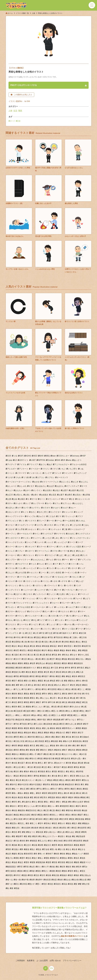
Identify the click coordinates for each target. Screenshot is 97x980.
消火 (49, 772)
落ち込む (71, 832)
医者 (40, 668)
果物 (23, 750)
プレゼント (12, 607)
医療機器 (11, 668)
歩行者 (10, 759)
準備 (37, 776)
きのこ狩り (43, 512)
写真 (55, 655)
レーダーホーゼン (23, 629)
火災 (61, 776)
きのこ (33, 512)
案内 (52, 750)
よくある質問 (42, 961)
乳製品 (38, 637)
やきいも (19, 620)
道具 (77, 858)
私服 (66, 802)
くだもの (52, 516)
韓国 (31, 875)
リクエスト (12, 624)
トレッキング (62, 568)
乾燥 (45, 637)
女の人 (59, 685)
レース (10, 629)
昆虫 (48, 741)
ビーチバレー (69, 590)
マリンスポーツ (33, 616)
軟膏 (57, 854)
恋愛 (77, 711)
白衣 (86, 793)
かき (73, 499)
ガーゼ (34, 499)
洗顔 (65, 767)
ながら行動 (22, 573)
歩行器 (84, 754)
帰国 (27, 702)
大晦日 (39, 685)
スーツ (72, 542)
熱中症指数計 (37, 785)
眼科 (72, 797)
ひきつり (19, 594)
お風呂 (22, 499)
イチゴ (55, 469)
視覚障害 (79, 841)
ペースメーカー (39, 607)
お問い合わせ (55, 961)
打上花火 (39, 724)
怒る (49, 711)
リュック (52, 624)
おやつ (28, 490)
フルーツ (55, 603)
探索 (60, 728)
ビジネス (29, 594)
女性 (74, 685)
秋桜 (88, 802)
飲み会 (68, 880)
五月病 (84, 637)
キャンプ (79, 512)
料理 (17, 737)
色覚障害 (83, 828)
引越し (48, 707)
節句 (79, 806)
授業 (27, 728)
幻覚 (66, 702)
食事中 (40, 880)
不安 (43, 633)
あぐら (43, 464)
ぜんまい (81, 551)
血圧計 (10, 841)
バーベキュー (34, 577)
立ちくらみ (30, 806)
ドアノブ (64, 564)
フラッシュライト (42, 603)
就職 (27, 698)
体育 (61, 646)
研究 (15, 802)
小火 (9, 698)
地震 (53, 681)
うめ (33, 477)
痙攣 (9, 793)
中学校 (10, 637)
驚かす (32, 884)
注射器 (38, 767)
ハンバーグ (41, 590)
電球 (71, 871)
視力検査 (59, 841)
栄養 (33, 750)
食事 (33, 880)
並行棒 (83, 633)
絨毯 (17, 815)
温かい (10, 776)
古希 (47, 672)
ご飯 (66, 529)
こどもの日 (76, 525)
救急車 (28, 733)
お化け (57, 490)
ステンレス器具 (74, 547)
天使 (46, 685)
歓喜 (47, 754)
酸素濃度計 (12, 867)
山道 (67, 698)
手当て (10, 724)
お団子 (65, 490)
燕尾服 (55, 785)
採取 (33, 728)
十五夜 (55, 668)
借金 (51, 650)
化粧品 (50, 663)
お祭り (36, 495)
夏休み (73, 681)
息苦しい (11, 715)
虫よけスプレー (51, 836)
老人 (87, 815)
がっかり (19, 503)
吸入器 (81, 672)
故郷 (15, 733)
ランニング (83, 620)
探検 (53, 728)
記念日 (28, 845)
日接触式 (85, 737)
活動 (83, 767)
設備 (35, 845)
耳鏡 (33, 819)
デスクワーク (23, 564)
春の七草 (68, 741)
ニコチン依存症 (55, 573)
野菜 (27, 867)
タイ (21, 555)
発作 (39, 793)
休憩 (9, 646)
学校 (39, 689)
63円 (21, 456)
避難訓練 (41, 862)
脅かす (62, 823)
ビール (10, 594)
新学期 (32, 737)
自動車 (36, 828)
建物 (29, 707)
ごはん (86, 525)
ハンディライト (14, 590)
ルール (69, 624)
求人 (41, 763)
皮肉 (15, 797)
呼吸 (17, 676)
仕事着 (66, 642)
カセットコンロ (83, 499)
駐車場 (24, 884)
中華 (25, 637)
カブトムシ (67, 503)
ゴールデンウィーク (25, 525)
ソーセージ (12, 555)
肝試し (22, 823)
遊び (35, 858)
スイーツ (11, 547)
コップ (59, 525)
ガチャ (10, 503)
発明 (46, 793)
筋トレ (52, 806)
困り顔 (28, 681)
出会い (32, 659)
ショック (50, 542)
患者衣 (28, 715)
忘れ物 (10, 711)
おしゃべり (12, 486)
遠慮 (15, 862)
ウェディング (81, 473)
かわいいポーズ (14, 512)
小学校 (79, 694)
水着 (15, 763)
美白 (69, 815)
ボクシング (22, 612)
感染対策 (21, 720)
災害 (74, 776)
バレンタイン (26, 586)
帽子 (39, 702)
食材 (61, 880)
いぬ (81, 469)
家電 (33, 694)
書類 (27, 746)
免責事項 (31, 961)
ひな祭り (62, 594)
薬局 (36, 836)
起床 (9, 854)
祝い (47, 802)
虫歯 (69, 836)
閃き (86, 867)
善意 (59, 676)
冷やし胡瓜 (84, 655)
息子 (89, 711)
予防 (51, 637)
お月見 (81, 490)
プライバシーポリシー (72, 961)
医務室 (58, 663)
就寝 (15, 698)
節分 (73, 806)
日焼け (10, 741)
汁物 (35, 763)
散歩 (53, 733)
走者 (75, 849)
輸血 (69, 854)
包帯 (33, 663)
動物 (9, 663)
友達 (29, 672)
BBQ (48, 456)
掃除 (21, 728)
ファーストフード (15, 599)
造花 (29, 858)
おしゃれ (23, 486)
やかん (10, 620)
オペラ (84, 486)
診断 (41, 845)
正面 (59, 754)
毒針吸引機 (50, 759)
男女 (62, 789)
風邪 (71, 875)
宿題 (39, 694)
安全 (69, 689)
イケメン (46, 469)
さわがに (71, 534)
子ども (18, 689)
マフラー (11, 616)
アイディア (12, 464)
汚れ (52, 763)
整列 (75, 733)
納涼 (59, 810)
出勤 (39, 659)
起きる (82, 849)
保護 (31, 650)
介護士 (46, 642)
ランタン (60, 620)
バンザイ (69, 586)
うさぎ (10, 477)
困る (35, 681)
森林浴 (59, 750)
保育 (17, 650)
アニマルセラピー (62, 464)
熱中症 (14, 785)
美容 (63, 815)
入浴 (31, 655)
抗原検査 (49, 724)
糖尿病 (22, 810)
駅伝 (17, 884)
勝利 (21, 663)
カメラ (26, 508)
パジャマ (11, 581)
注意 (45, 767)
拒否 (63, 724)
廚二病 (22, 707)
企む (79, 642)
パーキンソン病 (70, 573)
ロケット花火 (69, 629)
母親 (41, 759)
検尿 (86, 750)
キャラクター (56, 512)
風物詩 (64, 875)
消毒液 (42, 772)
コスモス (50, 525)
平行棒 (53, 702)
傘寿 (69, 650)
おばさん (60, 486)
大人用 (25, 685)
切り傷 (46, 659)
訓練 (15, 845)
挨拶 (9, 728)
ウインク (58, 473)
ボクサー (11, 612)
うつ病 (26, 477)
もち (88, 616)
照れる (86, 780)
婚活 (86, 685)
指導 (81, 724)
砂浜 (9, 802)
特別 (78, 785)
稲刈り (14, 806)
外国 (86, 681)
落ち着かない (51, 832)
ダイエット (30, 555)
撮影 (85, 728)
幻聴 (60, 702)
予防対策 (59, 637)
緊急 (41, 815)
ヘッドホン (60, 607)
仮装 (73, 642)
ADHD (28, 456)
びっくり (52, 594)
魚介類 (87, 884)
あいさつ (78, 460)
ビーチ (59, 590)
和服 (39, 676)
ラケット (51, 620)
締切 (47, 815)
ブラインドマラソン (24, 603)
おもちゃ (19, 490)
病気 (80, 789)
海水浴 (34, 772)
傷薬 (86, 650)
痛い (15, 793)
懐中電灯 (43, 720)
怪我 (63, 711)
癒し (33, 793)
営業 (9, 681)
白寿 (67, 793)
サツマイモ (60, 534)
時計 (9, 746)
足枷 (21, 854)
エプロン (51, 477)
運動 (47, 858)
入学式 (24, 655)
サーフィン (12, 534)
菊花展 (40, 832)
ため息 (77, 555)
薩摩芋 (20, 836)
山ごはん (46, 698)
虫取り (62, 836)
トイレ (81, 564)
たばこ (61, 555)
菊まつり (32, 832)
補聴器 (34, 841)
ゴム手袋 (21, 529)
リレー (61, 624)
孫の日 (62, 689)
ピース (51, 590)
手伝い (81, 720)
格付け (45, 750)
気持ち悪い (77, 759)
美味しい (55, 815)
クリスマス (32, 521)
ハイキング (47, 577)
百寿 (9, 797)
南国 (9, 672)
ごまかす (11, 529)
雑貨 (59, 871)
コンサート (43, 529)
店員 (86, 702)
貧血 (39, 849)
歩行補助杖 (20, 759)
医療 (71, 663)
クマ (60, 516)
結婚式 (10, 815)
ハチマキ (64, 581)
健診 (63, 650)
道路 (83, 858)
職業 (20, 111)
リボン (43, 624)
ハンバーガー (28, 590)
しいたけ (48, 538)
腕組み (87, 823)
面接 (25, 875)
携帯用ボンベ (69, 728)
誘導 (55, 845)
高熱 (71, 884)
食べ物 (18, 880)
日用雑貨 (40, 741)
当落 (55, 707)
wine (70, 460)
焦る (63, 780)
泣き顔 (18, 767)
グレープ (42, 521)
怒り (35, 711)
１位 (15, 456)
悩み (35, 715)
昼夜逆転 (78, 741)
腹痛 (9, 828)
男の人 (47, 789)
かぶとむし (79, 503)
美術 (75, 815)
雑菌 (53, 871)
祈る (35, 802)
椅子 (66, 750)
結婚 (85, 810)
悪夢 (65, 715)
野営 (21, 867)
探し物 (46, 728)
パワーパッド (52, 586)
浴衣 (17, 772)
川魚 (84, 698)
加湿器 (72, 659)
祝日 (53, 802)
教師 (47, 733)
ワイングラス (13, 633)
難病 (65, 871)
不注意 (50, 633)
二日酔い (75, 637)
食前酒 (48, 880)
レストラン (47, 629)
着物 (78, 797)
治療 (81, 763)
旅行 (59, 737)
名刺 (66, 672)
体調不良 (87, 646)
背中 (41, 823)
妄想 (80, 685)
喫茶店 (82, 676)
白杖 (80, 793)
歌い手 (34, 754)
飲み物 (76, 880)
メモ (70, 616)
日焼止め (31, 741)
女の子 (67, 685)
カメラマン (36, 508)
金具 (33, 867)
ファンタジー (52, 599)
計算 (9, 845)
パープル (23, 577)
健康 (57, 650)
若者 (19, 121)
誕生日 (48, 845)
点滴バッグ (42, 780)
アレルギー (12, 469)
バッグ (73, 581)
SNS (58, 460)
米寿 (85, 806)
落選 (79, 832)
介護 (39, 642)
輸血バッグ (78, 854)
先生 (9, 655)
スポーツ (31, 551)
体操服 (46, 646)
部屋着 (62, 862)
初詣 (59, 659)
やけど (28, 620)
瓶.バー (16, 789)
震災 (83, 871)
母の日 (34, 759)
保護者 (38, 650)
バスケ (20, 581)
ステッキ (62, 547)
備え (75, 650)
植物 (80, 750)
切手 (53, 659)
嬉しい (10, 689)
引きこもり (38, 707)
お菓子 (61, 495)
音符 (43, 875)
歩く (77, 754)
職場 (88, 819)
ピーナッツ (82, 590)
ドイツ (73, 564)
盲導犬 (45, 797)
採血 (39, 728)
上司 (37, 633)
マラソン (21, 616)
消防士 (62, 772)
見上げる (43, 841)
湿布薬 (24, 776)
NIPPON (42, 460)
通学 (23, 858)
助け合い (81, 659)
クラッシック (69, 516)
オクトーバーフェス (50, 482)
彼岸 (67, 707)
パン (61, 586)
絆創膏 (78, 810)
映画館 (55, 741)
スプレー (21, 551)
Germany (76, 456)
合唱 (60, 672)
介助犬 (32, 642)
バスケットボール (32, 581)
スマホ (55, 551)
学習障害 (53, 689)
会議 (27, 646)
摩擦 (79, 728)
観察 (87, 841)
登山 (61, 793)
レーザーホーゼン (81, 624)
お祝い (28, 495)
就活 (21, 698)
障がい (46, 871)
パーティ (83, 573)
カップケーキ (39, 503)
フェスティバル (66, 599)
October (51, 460)
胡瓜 (55, 823)
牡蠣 (62, 785)
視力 (51, 841)
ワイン (88, 629)
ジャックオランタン (16, 542)
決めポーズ (60, 763)
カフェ (57, 503)
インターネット (35, 473)
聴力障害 (65, 819)
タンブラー (12, 560)
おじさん (84, 482)
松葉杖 (10, 750)
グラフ (80, 516)
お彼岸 (73, 490)
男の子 (55, 789)
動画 (15, 663)
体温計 (54, 646)
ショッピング (61, 542)
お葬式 (69, 495)
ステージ (52, 547)
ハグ (83, 577)
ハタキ (55, 581)
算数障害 (65, 806)
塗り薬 (60, 681)
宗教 (75, 689)
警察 (9, 849)
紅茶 (47, 810)
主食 (31, 637)
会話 (21, 646)
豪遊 (27, 849)
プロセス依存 (25, 607)
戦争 (51, 720)
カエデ (66, 499)
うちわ (18, 477)
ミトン (45, 616)
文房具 (10, 737)
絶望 (35, 815)
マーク (55, 612)
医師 (65, 663)
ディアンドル (85, 560)
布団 (15, 702)
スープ (80, 542)
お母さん (19, 495)
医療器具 (79, 663)
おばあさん (41, 486)
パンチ (78, 586)
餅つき (10, 884)
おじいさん (66, 482)
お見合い (78, 495)
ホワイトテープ (35, 612)
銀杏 (69, 867)
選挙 (27, 862)
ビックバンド (40, 594)
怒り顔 (42, 711)
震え (77, 871)
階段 (39, 871)
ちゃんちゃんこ (39, 560)
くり (23, 521)
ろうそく (58, 629)
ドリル (20, 568)
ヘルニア (71, 607)
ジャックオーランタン (81, 538)
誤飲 (61, 845)
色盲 (75, 828)
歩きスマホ (68, 754)
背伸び (48, 823)
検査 (9, 754)
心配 (85, 707)
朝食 (53, 746)
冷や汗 (18, 659)
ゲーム (59, 521)
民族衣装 (67, 759)
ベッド (51, 607)
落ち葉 (62, 832)
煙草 (79, 780)
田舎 (34, 789)
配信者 (70, 862)
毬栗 (59, 759)
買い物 (54, 849)
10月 (9, 456)
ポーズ (12, 121)
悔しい (20, 715)
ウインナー (68, 473)
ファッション (30, 599)
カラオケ (46, 508)
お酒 (9, 499)
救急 (21, 733)
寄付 (46, 694)
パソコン (46, 581)
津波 (77, 767)
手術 (17, 724)
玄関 (9, 789)
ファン (41, 599)
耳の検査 (19, 819)
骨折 (45, 884)
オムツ (10, 490)
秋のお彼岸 (79, 802)
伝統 (33, 646)
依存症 (10, 650)
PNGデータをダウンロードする (24, 85)
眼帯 (66, 797)
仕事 (59, 642)
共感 (49, 655)
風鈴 (77, 875)
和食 (53, 676)
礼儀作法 (27, 802)
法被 (88, 763)
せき (74, 551)
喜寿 (75, 676)
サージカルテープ (77, 529)
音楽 (37, 875)
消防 (55, 772)
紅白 (41, 810)
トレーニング (31, 568)
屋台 (33, 698)
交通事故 (17, 642)
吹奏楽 (10, 676)
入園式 (16, 655)
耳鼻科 (40, 819)
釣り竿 (46, 867)
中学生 (18, 637)
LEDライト (24, 460)
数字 (69, 733)
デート (67, 560)
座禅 (15, 707)
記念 (21, 845)
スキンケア (32, 547)
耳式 (27, 819)
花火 (9, 832)
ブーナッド (84, 594)
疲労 (74, 789)
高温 (65, 884)
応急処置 (19, 711)
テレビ (41, 564)
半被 (62, 668)
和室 (33, 676)
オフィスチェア (73, 486)
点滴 (19, 780)
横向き (16, 754)
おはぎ (51, 486)
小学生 (87, 694)
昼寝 (86, 741)
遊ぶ (41, 858)
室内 (9, 694)
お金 (15, 499)
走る (69, 849)
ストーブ (87, 547)
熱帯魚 (47, 785)
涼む (74, 772)
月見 (33, 746)
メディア (62, 616)
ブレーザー (66, 603)
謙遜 (77, 845)
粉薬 (15, 810)
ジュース (40, 542)
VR (64, 460)
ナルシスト (33, 573)
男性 (68, 789)
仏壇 (53, 642)
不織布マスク (67, 633)
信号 (45, 650)
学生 (45, 689)
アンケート (24, 469)
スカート (21, 547)
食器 (55, 880)
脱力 (75, 823)
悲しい (78, 715)
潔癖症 (44, 776)
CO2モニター (64, 456)
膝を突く (17, 828)
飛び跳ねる (86, 875)
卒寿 (68, 668)
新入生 (24, 737)
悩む (41, 715)
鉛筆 (63, 867)
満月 (31, 776)
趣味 (15, 854)
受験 (41, 672)
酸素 (77, 862)
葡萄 (85, 832)
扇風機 (58, 720)
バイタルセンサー (61, 577)
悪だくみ (57, 715)
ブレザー (77, 603)
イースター (35, 469)
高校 (51, 884)
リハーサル (24, 624)
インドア (48, 473)
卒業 (74, 668)
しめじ (57, 538)
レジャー (36, 629)
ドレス (51, 568)
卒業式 (81, 668)
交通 (9, 642)
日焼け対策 (20, 741)
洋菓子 (58, 767)
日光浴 (76, 737)
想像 (85, 715)
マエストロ (65, 612)
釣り (39, 867)
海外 (27, 772)
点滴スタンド (29, 780)
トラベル (11, 568)
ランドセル (71, 620)
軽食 (63, 854)
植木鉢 (73, 750)
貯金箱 (46, 849)
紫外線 (70, 810)
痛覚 (27, 793)
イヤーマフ (22, 473)
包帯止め (41, 663)
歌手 (41, 754)
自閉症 (64, 828)
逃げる (10, 858)
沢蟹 (69, 763)
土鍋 (47, 681)
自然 (57, 828)
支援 (9, 733)
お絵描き (45, 495)
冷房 (25, 659)
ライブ (42, 620)
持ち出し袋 (72, 724)
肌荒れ (14, 823)
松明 (84, 746)
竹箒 (39, 806)
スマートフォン (43, 551)
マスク (74, 612)
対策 (66, 694)
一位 (23, 633)
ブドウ (10, 603)
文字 (81, 733)
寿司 (72, 694)
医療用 (20, 668)
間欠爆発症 (12, 871)
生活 (15, 111)
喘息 (69, 676)
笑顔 (45, 806)
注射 (31, 767)
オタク (32, 486)
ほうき (88, 607)
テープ (74, 560)
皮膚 (27, 797)
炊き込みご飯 (83, 776)
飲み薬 (84, 880)
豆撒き (16, 849)
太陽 (52, 685)
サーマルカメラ (25, 534)
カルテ (65, 508)
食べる (10, 880)
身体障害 (29, 854)
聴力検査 (55, 819)
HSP (84, 456)
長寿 (80, 867)
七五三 (30, 633)
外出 (80, 681)
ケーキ (51, 521)
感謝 (29, 720)
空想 (21, 806)
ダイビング (51, 555)
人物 (10, 111)
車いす (42, 854)
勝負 (27, 663)
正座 (53, 754)
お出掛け (48, 490)
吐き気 (73, 672)
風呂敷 (56, 875)
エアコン (41, 477)
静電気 (10, 875)
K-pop (10, 460)
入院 (37, 655)
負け (33, 849)
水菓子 (22, 763)
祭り (60, 802)
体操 (39, 646)
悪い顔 (48, 715)
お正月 (10, 495)
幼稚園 (73, 702)
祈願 (41, 802)
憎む (35, 720)
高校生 (58, 884)
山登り (54, 698)
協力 (88, 668)
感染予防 (11, 720)
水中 (9, 763)
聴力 (47, 819)
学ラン (32, 689)
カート (42, 499)
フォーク (79, 599)
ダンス (85, 555)
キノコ (25, 512)
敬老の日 (61, 733)
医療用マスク (31, 668)
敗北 (35, 733)
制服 (65, 659)
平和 (46, 702)
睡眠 (84, 797)
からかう (56, 508)
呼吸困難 (25, 676)
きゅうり (42, 516)
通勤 (17, 858)
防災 (27, 871)
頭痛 (49, 875)
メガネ (53, 616)
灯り (67, 776)
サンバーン (37, 538)
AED (35, 456)
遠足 (21, 862)
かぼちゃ (11, 508)
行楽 (17, 841)
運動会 (64, 858)
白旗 (74, 793)
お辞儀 (87, 495)
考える (10, 819)
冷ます (74, 655)
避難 (33, 862)
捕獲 (15, 728)
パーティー (12, 577)
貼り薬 (62, 849)
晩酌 (21, 746)
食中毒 (26, 880)
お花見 (53, 495)
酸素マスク (86, 862)
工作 (9, 702)
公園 (43, 655)
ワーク (80, 629)
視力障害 (69, 841)
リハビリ (34, 624)
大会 (32, 685)
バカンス (75, 577)
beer (54, 456)
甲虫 (40, 789)
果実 (17, 750)
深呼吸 (81, 772)
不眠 (57, 633)
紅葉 (53, 810)
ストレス (11, 551)
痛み (21, 793)
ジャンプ (30, 542)
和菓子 (46, 676)
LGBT (33, 460)
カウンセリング (54, 499)
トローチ (74, 568)
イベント (11, 473)
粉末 (9, 810)
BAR (41, 456)
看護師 (53, 797)
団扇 (21, 681)
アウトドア (33, 464)
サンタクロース (14, 538)
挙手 (87, 724)
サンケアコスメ (84, 534)
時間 (15, 746)
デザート (11, 564)
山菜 (61, 698)
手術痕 (24, 724)
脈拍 (69, 823)
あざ (50, 464)
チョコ (51, 560)
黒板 (18, 888)
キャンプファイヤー (16, 516)
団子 (15, 681)
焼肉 (69, 780)
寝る (52, 694)
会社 (15, 646)
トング (82, 568)
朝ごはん (46, 746)
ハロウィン (39, 586)
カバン (49, 503)
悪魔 (71, 715)
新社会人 (41, 737)
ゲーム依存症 (70, 521)
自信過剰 (27, 828)
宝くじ (82, 689)
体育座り (69, 646)
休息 (85, 642)
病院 (86, 789)
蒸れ (9, 836)
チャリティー (25, 560)
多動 (9, 685)
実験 (89, 689)
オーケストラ (62, 477)
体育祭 (78, 646)
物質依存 (70, 785)
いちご (63, 469)
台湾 (53, 672)
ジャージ (66, 538)
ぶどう (88, 599)
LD (16, 460)
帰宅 (33, 702)
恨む (83, 711)
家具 (21, 694)
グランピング (13, 521)
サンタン (26, 538)
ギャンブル (31, 516)
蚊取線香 (81, 836)
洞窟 (71, 767)
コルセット (32, 529)
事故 (67, 637)
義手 (81, 815)
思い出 (56, 711)
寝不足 (59, 694)
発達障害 (53, 793)
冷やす (10, 659)
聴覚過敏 (81, 819)
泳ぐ (51, 767)
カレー (73, 508)
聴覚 (73, 819)
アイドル (23, 464)
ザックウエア (48, 534)
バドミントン (13, 586)
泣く (25, 767)
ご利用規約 (21, 961)
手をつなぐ (72, 720)
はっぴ (81, 581)
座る (9, 707)
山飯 (74, 698)
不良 (76, 633)
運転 (71, 858)
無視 (57, 780)
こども (67, 525)
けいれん (81, 521)
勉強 (89, 659)
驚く (39, 884)
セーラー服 (65, 551)
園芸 (41, 681)
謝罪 (83, 845)
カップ (28, 503)
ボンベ (47, 612)
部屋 (55, 862)
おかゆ (37, 482)
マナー (82, 612)
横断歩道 (25, 754)
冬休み (67, 655)
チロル (59, 560)
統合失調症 (26, 815)
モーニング (79, 616)
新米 (49, 737)
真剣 (60, 797)
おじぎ (75, 482)
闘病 (21, 871)
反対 (35, 672)
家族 (27, 694)
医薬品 (47, 668)
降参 (33, 871)
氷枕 (29, 763)
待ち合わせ (76, 707)
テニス (33, 564)
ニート (43, 573)
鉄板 (53, 867)
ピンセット (73, 594)
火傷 (55, 776)
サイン (37, 534)
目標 (38, 797)
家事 (15, 694)
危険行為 (17, 672)
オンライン (38, 490)
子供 (25, 689)
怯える (70, 711)
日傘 (69, 737)
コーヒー (11, 525)
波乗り (10, 767)
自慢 (43, 828)
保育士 (24, 650)
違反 (9, 862)
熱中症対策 (24, 785)
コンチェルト (56, 529)
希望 (21, 702)
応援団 (28, 711)
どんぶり (11, 573)
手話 (31, 724)
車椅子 (50, 854)
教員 (41, 733)
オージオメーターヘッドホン (19, 482)
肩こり (34, 823)
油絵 (75, 763)
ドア (56, 564)
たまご (69, 555)
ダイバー (40, 555)
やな (35, 620)
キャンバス (68, 512)
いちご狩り (73, 469)
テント (49, 564)
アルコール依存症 (79, 464)
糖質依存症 (32, 810)
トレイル (42, 568)
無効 (51, 780)
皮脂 (21, 797)
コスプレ (40, 525)
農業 (87, 854)
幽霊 (80, 702)
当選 (61, 707)
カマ (19, 508)
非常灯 (18, 875)
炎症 (13, 780)
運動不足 (55, 858)
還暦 (49, 862)
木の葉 (65, 746)
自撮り (50, 828)
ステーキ (42, 547)
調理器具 (69, 845)
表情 (23, 841)
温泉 (17, 776)
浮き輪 (10, 772)
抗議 (57, 724)
